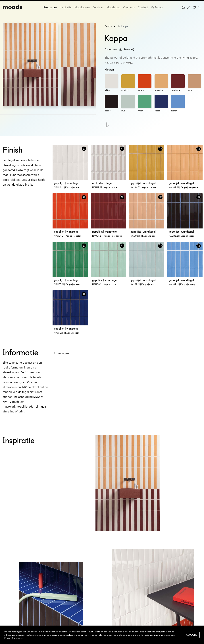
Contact (143, 7)
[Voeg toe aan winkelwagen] (84, 149)
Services (98, 7)
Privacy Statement (13, 638)
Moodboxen (82, 7)
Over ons (129, 7)
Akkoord (192, 635)
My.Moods (157, 7)
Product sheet (114, 49)
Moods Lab (113, 7)
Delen (129, 49)
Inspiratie (66, 7)
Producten (50, 7)
